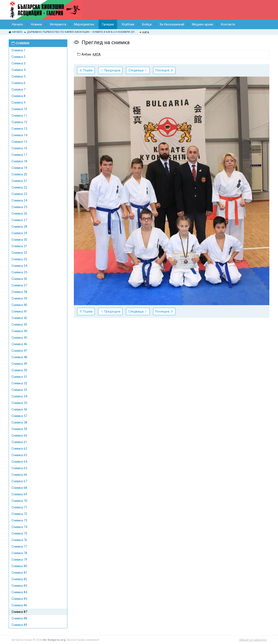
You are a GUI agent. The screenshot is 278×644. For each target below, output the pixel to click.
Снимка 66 (19, 475)
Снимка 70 (19, 501)
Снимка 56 (19, 409)
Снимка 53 (19, 390)
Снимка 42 (19, 318)
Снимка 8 (18, 96)
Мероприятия (84, 24)
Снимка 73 (19, 520)
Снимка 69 (19, 494)
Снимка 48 (19, 357)
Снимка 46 (19, 344)
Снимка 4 (18, 70)
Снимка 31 (19, 246)
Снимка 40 (19, 305)
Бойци (147, 24)
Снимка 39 (19, 298)
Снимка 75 (19, 533)
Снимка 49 (19, 364)
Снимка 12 (19, 122)
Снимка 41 (19, 311)
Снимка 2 (18, 57)
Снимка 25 (19, 207)
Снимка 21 (19, 181)
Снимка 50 (19, 370)
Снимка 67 (19, 481)
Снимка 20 (19, 174)
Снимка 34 (19, 266)
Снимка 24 (19, 200)
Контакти (228, 24)
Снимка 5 (18, 76)
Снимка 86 (19, 605)
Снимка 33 (19, 259)
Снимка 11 (19, 116)
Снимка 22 (19, 187)
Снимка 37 (19, 285)
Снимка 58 (19, 422)
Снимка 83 (19, 586)
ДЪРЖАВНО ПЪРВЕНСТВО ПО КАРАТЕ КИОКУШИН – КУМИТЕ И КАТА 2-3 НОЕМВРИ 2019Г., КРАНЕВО (83, 32)
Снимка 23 (19, 194)
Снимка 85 (19, 599)
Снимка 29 (19, 233)
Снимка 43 (19, 325)
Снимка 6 (18, 83)
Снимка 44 (19, 331)
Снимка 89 (19, 625)
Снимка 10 (19, 109)
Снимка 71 (19, 507)
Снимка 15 (19, 142)
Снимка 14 (19, 135)
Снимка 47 (19, 351)
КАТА (97, 54)
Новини (36, 24)
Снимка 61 (19, 442)
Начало (17, 24)
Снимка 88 (19, 618)
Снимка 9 (18, 103)
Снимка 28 (19, 227)
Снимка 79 (19, 560)
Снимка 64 (19, 462)
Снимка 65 (19, 468)
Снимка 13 (19, 129)
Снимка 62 (19, 449)
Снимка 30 (19, 240)
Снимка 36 (19, 279)
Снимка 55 (19, 403)
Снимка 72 (19, 514)
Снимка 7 (18, 89)
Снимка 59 (19, 429)
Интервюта (58, 24)
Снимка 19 (19, 168)
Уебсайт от (253, 640)
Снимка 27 (19, 220)
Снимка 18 (19, 161)
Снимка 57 (19, 416)
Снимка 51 (19, 377)
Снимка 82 (19, 579)
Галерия (108, 24)
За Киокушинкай (172, 24)
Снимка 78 (19, 553)
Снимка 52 (19, 383)
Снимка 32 (19, 253)
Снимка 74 (19, 527)
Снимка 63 (19, 455)
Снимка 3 (18, 63)
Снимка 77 (19, 546)
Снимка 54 (19, 396)
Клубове (128, 24)
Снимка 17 (19, 155)
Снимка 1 (18, 50)
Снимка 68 (19, 488)
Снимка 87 (19, 612)
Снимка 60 (19, 435)
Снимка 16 (19, 148)
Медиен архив (203, 24)
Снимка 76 (19, 540)
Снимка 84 (19, 592)
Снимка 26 (19, 214)
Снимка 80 (19, 566)
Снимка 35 (19, 272)
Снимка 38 (19, 292)
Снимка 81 (19, 573)
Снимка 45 (19, 338)
